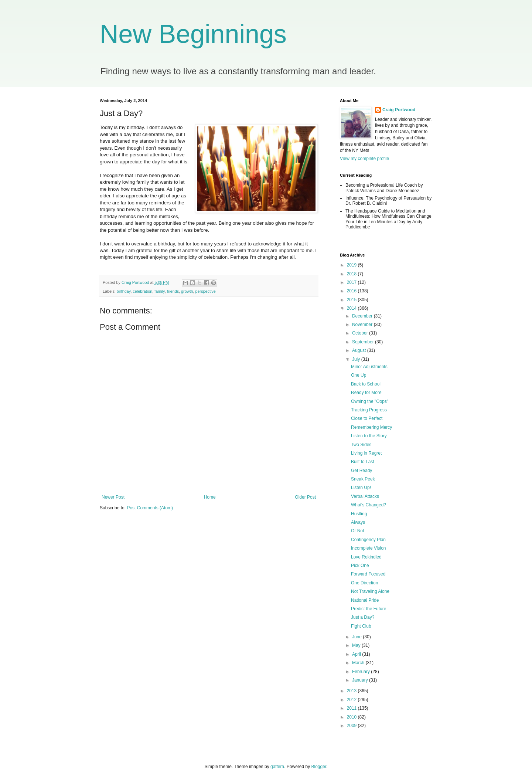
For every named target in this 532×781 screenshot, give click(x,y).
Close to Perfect (367, 418)
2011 (352, 708)
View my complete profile (364, 159)
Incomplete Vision (369, 548)
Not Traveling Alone (370, 591)
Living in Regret (366, 453)
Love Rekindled (366, 557)
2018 (352, 274)
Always (358, 522)
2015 (352, 300)
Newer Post (113, 497)
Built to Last (363, 462)
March (359, 663)
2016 (352, 291)
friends (173, 291)
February (362, 672)
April (357, 654)
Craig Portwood (399, 110)
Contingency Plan (368, 540)
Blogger (319, 767)
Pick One (360, 566)
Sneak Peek (363, 479)
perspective (206, 291)
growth (187, 291)
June (357, 637)
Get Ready (362, 471)
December (363, 316)
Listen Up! (361, 488)
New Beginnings (193, 34)
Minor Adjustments (369, 367)
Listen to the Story (369, 436)
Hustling (359, 514)
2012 (352, 700)
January (361, 680)
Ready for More (366, 393)
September (364, 342)
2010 (352, 717)
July (357, 359)
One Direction (364, 583)
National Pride (365, 600)
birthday (124, 291)
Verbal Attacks (365, 496)
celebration (142, 291)
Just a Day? (363, 617)
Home (210, 497)
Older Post (305, 497)
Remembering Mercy (371, 427)
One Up (359, 375)
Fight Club (361, 626)
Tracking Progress (369, 410)
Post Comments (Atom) (150, 508)
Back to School (366, 384)
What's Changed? (369, 505)
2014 (352, 308)
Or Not (357, 531)
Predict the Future (369, 609)
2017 (352, 282)
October (361, 333)
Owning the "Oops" (370, 401)
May (357, 645)
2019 (352, 265)
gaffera (277, 767)
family (159, 291)
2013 (352, 691)
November (363, 325)
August (360, 350)
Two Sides (361, 445)
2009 (352, 726)
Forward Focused (368, 574)
